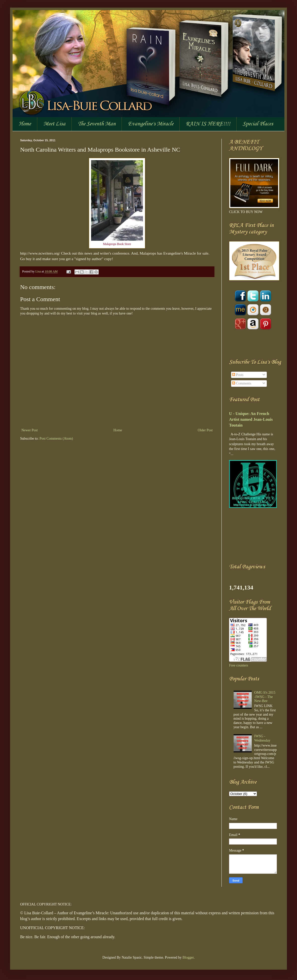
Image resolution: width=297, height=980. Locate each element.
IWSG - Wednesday (262, 738)
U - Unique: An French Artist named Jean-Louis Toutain (251, 419)
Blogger (188, 957)
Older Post (205, 430)
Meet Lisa (54, 124)
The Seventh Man (97, 124)
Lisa (38, 271)
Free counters (239, 665)
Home (25, 124)
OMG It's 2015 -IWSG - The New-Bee (265, 697)
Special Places (258, 124)
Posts (238, 375)
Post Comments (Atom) (56, 439)
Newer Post (30, 430)
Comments (242, 383)
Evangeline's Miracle (151, 124)
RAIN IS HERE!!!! (208, 124)
